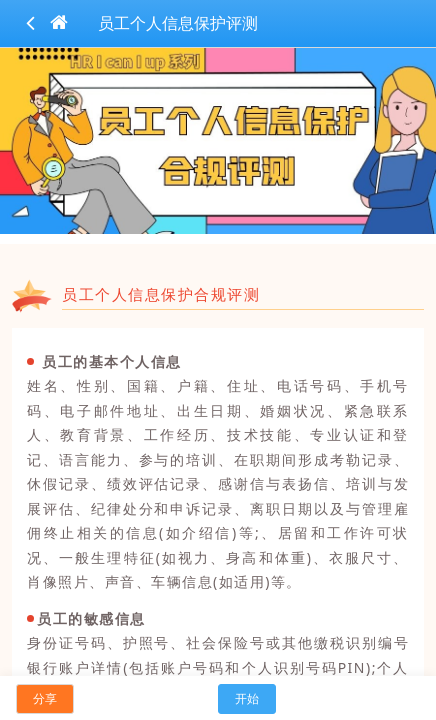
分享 (45, 698)
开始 (247, 698)
